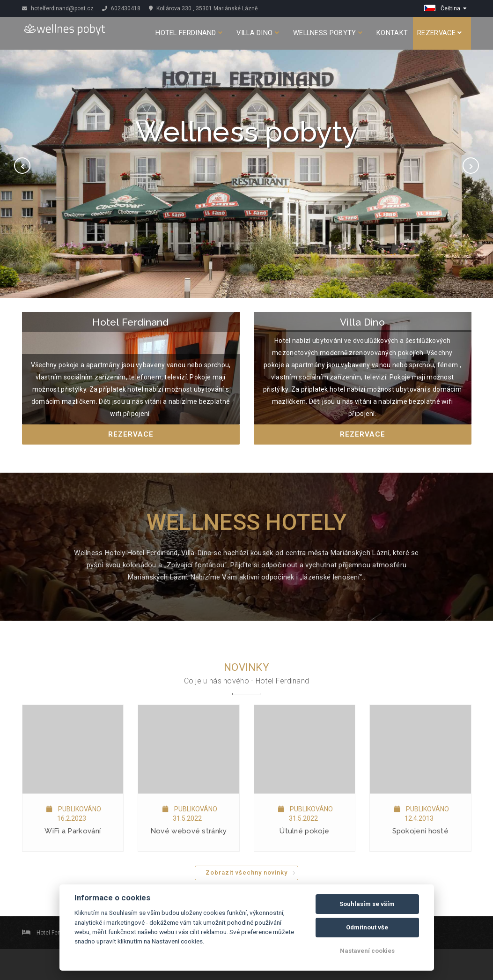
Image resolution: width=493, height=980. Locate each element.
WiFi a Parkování (73, 831)
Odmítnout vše (367, 927)
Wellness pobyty (328, 33)
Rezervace (439, 33)
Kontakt (392, 33)
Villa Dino (258, 33)
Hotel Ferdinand (189, 33)
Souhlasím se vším (367, 904)
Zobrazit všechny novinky (246, 872)
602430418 (121, 8)
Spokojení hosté (421, 831)
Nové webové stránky (189, 831)
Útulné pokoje (304, 831)
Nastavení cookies (367, 951)
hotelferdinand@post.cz (58, 8)
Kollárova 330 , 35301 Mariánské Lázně (203, 8)
